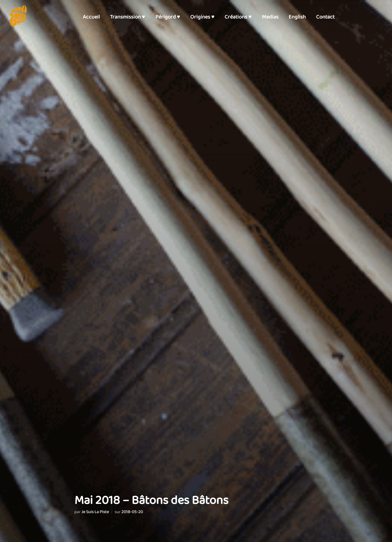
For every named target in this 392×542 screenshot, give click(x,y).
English (297, 17)
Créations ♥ (238, 17)
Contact (325, 17)
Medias (270, 17)
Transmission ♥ (128, 17)
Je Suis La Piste (95, 512)
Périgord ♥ (168, 17)
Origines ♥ (202, 17)
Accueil (91, 17)
